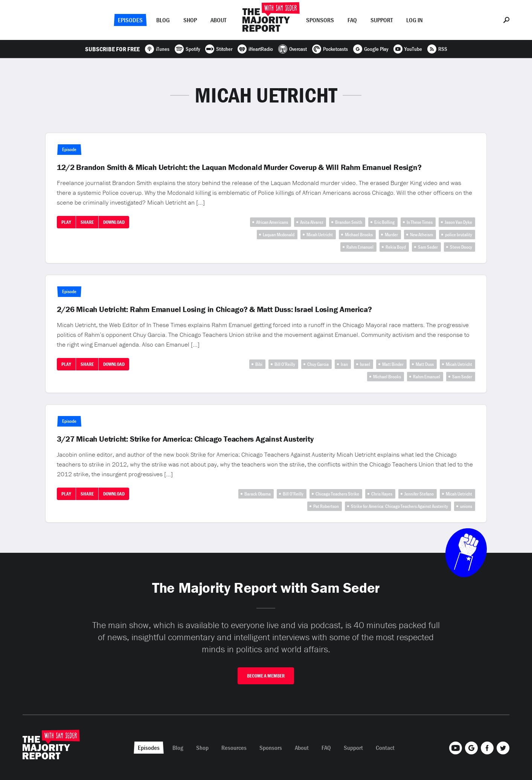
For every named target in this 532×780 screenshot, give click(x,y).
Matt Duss (425, 364)
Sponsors (320, 20)
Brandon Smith (349, 222)
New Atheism (421, 235)
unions (466, 506)
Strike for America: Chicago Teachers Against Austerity (399, 506)
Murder (391, 235)
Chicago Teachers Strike (337, 494)
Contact (385, 748)
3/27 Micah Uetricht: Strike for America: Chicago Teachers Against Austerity (185, 439)
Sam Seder (428, 247)
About (218, 20)
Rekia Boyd (396, 247)
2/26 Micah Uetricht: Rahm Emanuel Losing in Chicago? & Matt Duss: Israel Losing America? (214, 309)
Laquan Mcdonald (279, 235)
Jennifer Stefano (419, 494)
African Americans (272, 222)
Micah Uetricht (320, 235)
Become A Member (266, 676)
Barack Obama (258, 494)
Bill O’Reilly (285, 364)
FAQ (352, 20)
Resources (234, 748)
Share (87, 222)
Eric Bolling (384, 222)
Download (114, 222)
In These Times (420, 222)
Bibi (259, 364)
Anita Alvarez (312, 222)
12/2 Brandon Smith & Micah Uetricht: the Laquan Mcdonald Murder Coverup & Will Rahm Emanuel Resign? (239, 167)
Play (66, 222)
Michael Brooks (359, 235)
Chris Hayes (382, 494)
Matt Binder (393, 364)
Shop (190, 20)
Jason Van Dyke (458, 222)
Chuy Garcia (318, 364)
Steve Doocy (461, 247)
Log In (415, 20)
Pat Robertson (326, 506)
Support (382, 20)
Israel (365, 364)
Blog (163, 20)
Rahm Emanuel (360, 247)
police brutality (459, 235)
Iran (344, 364)
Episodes (130, 20)
